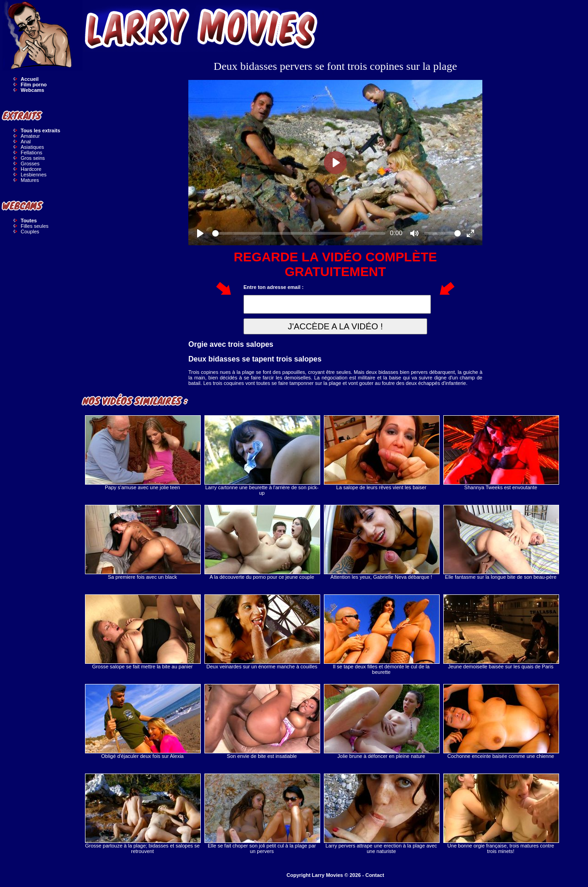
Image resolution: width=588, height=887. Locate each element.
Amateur (30, 136)
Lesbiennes (34, 175)
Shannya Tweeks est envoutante (501, 453)
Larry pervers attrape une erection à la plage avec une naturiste (381, 814)
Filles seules (35, 226)
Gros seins (33, 158)
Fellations (31, 153)
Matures (30, 180)
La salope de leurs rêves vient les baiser (381, 453)
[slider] (299, 233)
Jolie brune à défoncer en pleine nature (381, 721)
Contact (375, 875)
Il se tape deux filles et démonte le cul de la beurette (381, 635)
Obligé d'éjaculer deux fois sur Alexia (142, 721)
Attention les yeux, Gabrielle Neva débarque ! (381, 542)
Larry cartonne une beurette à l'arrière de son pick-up (262, 455)
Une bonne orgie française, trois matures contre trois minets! (501, 814)
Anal (26, 141)
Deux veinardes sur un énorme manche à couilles (262, 632)
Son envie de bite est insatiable (262, 721)
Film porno (34, 85)
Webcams (32, 90)
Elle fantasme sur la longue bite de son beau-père (501, 542)
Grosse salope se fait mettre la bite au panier (142, 632)
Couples (30, 232)
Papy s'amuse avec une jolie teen (142, 453)
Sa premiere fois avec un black (142, 542)
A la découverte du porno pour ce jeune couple (262, 542)
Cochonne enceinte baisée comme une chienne (501, 721)
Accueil (30, 79)
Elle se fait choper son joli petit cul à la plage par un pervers (262, 814)
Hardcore (31, 169)
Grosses (30, 164)
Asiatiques (32, 147)
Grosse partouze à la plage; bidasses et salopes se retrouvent (142, 814)
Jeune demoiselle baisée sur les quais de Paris (501, 632)
